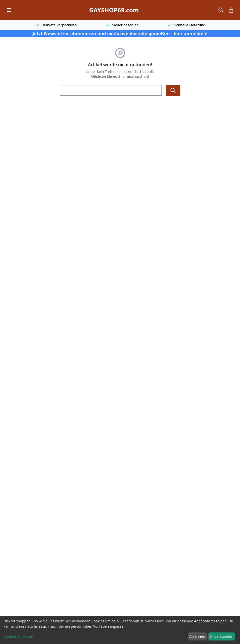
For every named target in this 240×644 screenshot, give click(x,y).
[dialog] (120, 630)
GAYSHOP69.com (114, 10)
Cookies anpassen (18, 636)
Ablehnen (197, 636)
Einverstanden (221, 636)
